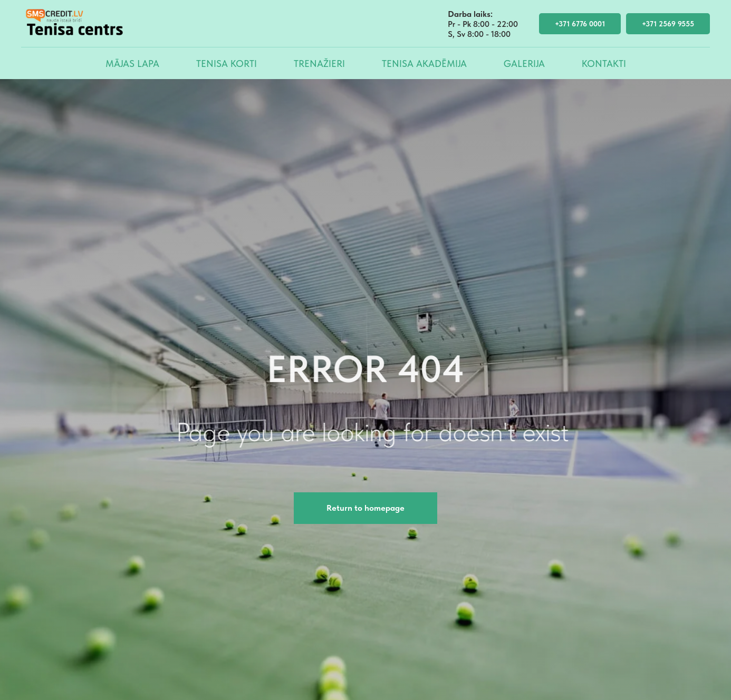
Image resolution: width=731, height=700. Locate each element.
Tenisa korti (227, 64)
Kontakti (604, 64)
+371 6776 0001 (580, 24)
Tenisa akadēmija (424, 64)
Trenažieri (319, 64)
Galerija (524, 64)
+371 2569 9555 (668, 24)
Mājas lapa (132, 64)
